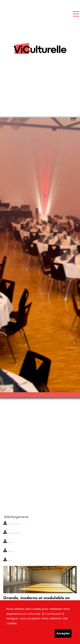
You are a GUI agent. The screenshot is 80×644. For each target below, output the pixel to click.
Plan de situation (11, 551)
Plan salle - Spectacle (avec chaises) (15, 524)
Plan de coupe (11, 542)
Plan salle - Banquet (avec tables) (14, 533)
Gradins (9, 561)
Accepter (63, 633)
